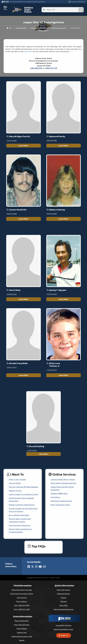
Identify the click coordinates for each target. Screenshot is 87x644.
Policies (63, 596)
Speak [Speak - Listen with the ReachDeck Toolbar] (63, 634)
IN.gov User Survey (64, 588)
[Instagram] (36, 565)
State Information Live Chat (22, 588)
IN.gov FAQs (64, 604)
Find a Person (22, 596)
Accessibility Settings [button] (64, 623)
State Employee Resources (63, 607)
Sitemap (64, 600)
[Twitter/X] (33, 565)
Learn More (24, 142)
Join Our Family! (15, 480)
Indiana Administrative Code (22, 635)
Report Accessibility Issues (63, 627)
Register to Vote (15, 487)
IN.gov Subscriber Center (60, 502)
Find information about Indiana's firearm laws (22, 496)
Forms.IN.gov (56, 494)
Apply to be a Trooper (18, 476)
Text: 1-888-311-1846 (22, 607)
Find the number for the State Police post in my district (23, 507)
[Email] (44, 565)
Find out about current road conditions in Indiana (20, 518)
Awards (22, 638)
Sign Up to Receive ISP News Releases (24, 483)
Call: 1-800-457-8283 (22, 604)
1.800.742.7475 (51, 64)
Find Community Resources (20, 523)
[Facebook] (29, 565)
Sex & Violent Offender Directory (64, 480)
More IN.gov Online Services (62, 498)
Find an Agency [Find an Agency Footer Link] (22, 600)
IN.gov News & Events (22, 623)
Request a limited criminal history (22, 502)
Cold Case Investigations (39, 24)
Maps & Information (22, 619)
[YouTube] (40, 565)
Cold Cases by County (59, 24)
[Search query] (73, 8)
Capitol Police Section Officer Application (62, 485)
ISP (10, 24)
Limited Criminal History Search (63, 476)
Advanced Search (63, 592)
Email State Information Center (22, 592)
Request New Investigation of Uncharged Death (21, 529)
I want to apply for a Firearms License (24, 491)
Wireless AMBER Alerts (60, 490)
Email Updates (22, 627)
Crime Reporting (21, 24)
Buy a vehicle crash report (19, 513)
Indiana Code (22, 631)
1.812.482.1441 (36, 64)
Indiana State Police (33, 8)
